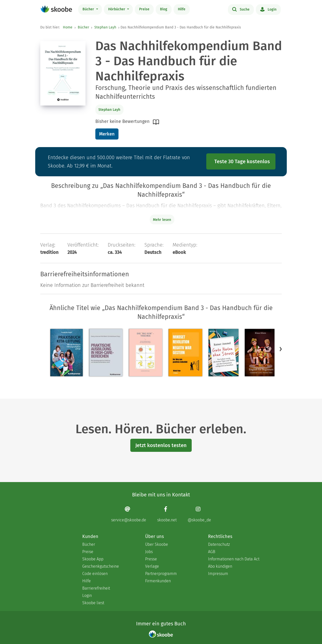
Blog (164, 9)
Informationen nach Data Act (234, 559)
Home (68, 27)
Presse (151, 559)
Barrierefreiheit (96, 588)
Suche (241, 9)
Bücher (89, 9)
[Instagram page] (199, 514)
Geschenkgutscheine (101, 566)
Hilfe (182, 9)
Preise (144, 9)
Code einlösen (95, 574)
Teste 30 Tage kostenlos (242, 161)
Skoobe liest (93, 603)
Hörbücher (117, 9)
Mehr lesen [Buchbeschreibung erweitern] (162, 220)
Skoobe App (93, 559)
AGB (212, 552)
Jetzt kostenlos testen (161, 445)
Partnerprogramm (161, 574)
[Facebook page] (167, 514)
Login (268, 9)
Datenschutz (219, 544)
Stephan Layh (105, 27)
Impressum (218, 574)
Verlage (152, 566)
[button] (281, 349)
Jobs (149, 552)
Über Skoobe (157, 544)
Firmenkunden (158, 581)
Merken (107, 134)
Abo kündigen (220, 566)
